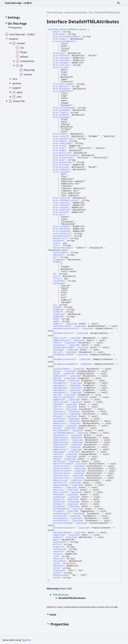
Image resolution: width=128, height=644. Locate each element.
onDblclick (59, 376)
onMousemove (60, 445)
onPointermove (61, 473)
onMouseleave (60, 442)
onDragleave (60, 388)
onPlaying (59, 461)
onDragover (59, 390)
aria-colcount (61, 58)
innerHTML (59, 281)
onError (57, 407)
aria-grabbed (60, 115)
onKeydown (59, 421)
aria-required (61, 198)
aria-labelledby (62, 143)
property (58, 547)
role (55, 556)
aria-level (59, 146)
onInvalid (59, 419)
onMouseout (59, 447)
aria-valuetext (62, 234)
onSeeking (59, 497)
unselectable (60, 575)
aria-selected (61, 210)
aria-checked (60, 56)
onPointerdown (61, 466)
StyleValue (69, 563)
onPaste (57, 454)
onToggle (58, 511)
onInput (57, 416)
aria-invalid (60, 136)
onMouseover (60, 450)
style (56, 563)
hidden (57, 262)
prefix (57, 544)
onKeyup (57, 426)
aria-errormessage (63, 108)
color (56, 245)
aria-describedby (63, 84)
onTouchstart (60, 521)
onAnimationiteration (65, 329)
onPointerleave (62, 471)
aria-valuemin (61, 229)
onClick (57, 352)
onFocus (57, 409)
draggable (59, 260)
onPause (57, 457)
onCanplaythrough (63, 348)
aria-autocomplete (63, 41)
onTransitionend (62, 523)
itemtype (58, 317)
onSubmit (58, 504)
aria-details (60, 86)
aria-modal (59, 151)
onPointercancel (62, 464)
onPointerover (61, 478)
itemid (57, 307)
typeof (57, 573)
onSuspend (59, 507)
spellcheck (59, 561)
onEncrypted (60, 402)
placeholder (60, 542)
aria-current (60, 67)
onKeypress (59, 423)
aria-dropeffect (62, 91)
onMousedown (60, 438)
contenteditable (62, 248)
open (55, 540)
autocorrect (60, 238)
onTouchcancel (61, 514)
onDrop (57, 395)
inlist (57, 279)
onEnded (57, 404)
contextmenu (60, 253)
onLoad (57, 428)
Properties (15, 28)
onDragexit (59, 385)
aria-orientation (63, 158)
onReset (57, 488)
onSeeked (58, 495)
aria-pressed (60, 167)
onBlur (57, 343)
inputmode (59, 283)
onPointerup (60, 480)
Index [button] (51, 615)
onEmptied (59, 400)
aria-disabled (61, 89)
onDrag (57, 378)
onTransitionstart (63, 528)
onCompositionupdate (65, 364)
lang (55, 319)
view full (65, 588)
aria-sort (59, 215)
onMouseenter (60, 440)
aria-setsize (60, 212)
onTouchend (59, 516)
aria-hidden (60, 134)
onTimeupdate (60, 509)
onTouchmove (60, 518)
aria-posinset (61, 165)
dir (55, 257)
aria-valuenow (61, 231)
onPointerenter (62, 469)
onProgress (59, 483)
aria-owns (59, 160)
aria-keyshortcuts (63, 139)
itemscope (59, 314)
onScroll (58, 490)
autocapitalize (62, 236)
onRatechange (60, 485)
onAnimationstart (63, 333)
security (58, 559)
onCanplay (59, 345)
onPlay (57, 459)
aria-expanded (61, 110)
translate (59, 571)
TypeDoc (26, 640)
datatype (58, 255)
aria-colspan (60, 63)
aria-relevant (61, 172)
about (56, 32)
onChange (58, 350)
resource (58, 552)
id (54, 274)
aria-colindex (61, 60)
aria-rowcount (61, 203)
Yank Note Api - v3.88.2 (18, 3)
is (54, 305)
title (56, 568)
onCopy (57, 371)
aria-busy (59, 53)
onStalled (59, 502)
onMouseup (59, 452)
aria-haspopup (61, 117)
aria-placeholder (63, 162)
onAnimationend (62, 326)
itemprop (58, 310)
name (55, 321)
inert (56, 276)
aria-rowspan (60, 207)
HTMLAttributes (61, 595)
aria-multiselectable (65, 155)
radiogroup (59, 549)
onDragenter (60, 383)
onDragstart (60, 393)
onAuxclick (59, 338)
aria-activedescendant (66, 37)
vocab (56, 578)
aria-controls (61, 65)
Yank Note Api (54, 12)
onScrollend (60, 492)
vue (91, 12)
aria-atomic (60, 39)
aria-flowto (60, 113)
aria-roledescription (65, 200)
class (56, 243)
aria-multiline (62, 153)
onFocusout (59, 414)
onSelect (58, 499)
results (57, 554)
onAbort (57, 324)
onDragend (59, 381)
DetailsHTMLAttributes (108, 12)
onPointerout (60, 476)
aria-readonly (61, 170)
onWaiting (59, 535)
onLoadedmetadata (63, 433)
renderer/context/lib (76, 12)
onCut (56, 374)
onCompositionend (63, 355)
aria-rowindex (61, 205)
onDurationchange (63, 397)
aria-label (59, 141)
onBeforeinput (61, 340)
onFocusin (59, 412)
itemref (57, 312)
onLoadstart (60, 435)
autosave (58, 241)
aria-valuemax (61, 226)
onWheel (57, 537)
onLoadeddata (60, 431)
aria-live (59, 148)
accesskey (59, 34)
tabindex (58, 566)
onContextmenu (61, 369)
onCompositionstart (64, 359)
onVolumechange (62, 533)
